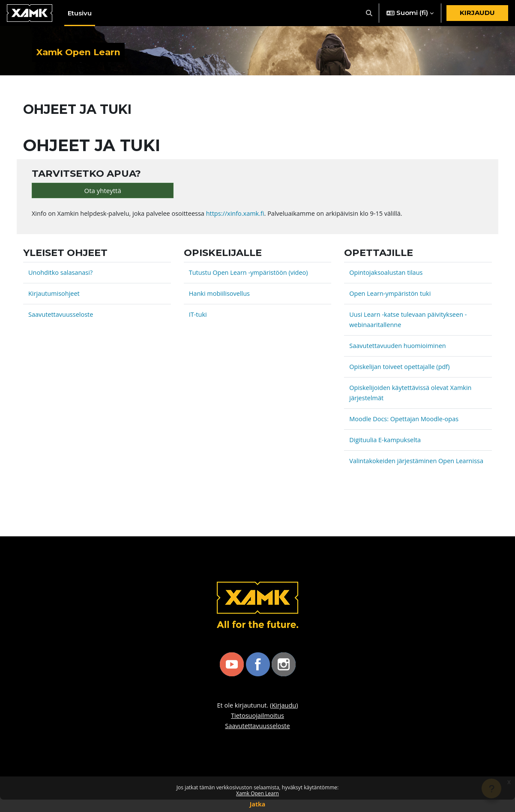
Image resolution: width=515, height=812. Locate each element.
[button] (370, 13)
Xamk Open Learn (257, 793)
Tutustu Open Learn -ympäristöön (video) (251, 275)
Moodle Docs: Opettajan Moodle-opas (406, 421)
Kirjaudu (477, 13)
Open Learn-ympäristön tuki (391, 296)
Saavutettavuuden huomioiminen (399, 348)
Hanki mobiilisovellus (220, 296)
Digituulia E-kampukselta (386, 442)
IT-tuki (198, 317)
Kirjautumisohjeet (55, 296)
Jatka (257, 804)
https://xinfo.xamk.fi (242, 216)
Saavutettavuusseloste (62, 317)
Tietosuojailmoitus (257, 728)
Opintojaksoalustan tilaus (387, 275)
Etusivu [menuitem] (80, 13)
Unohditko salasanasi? (62, 275)
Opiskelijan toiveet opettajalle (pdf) (401, 369)
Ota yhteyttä (103, 192)
